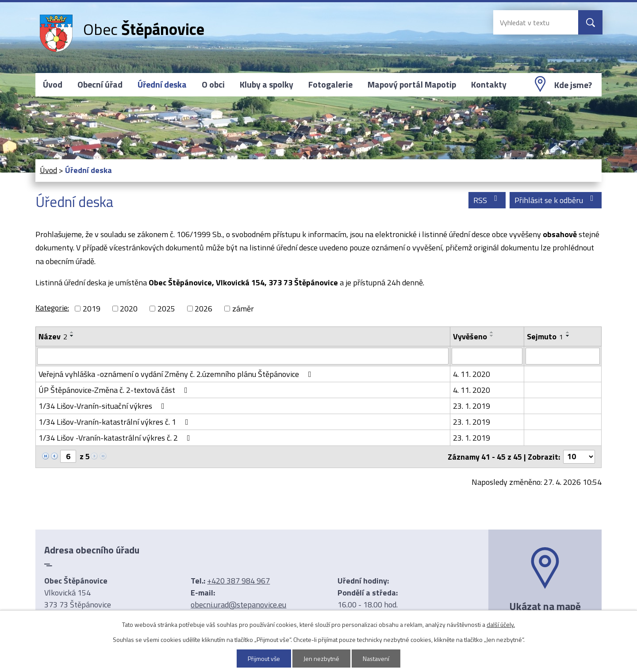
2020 (129, 309)
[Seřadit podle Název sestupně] (72, 336)
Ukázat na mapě (545, 606)
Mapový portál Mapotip (412, 84)
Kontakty (489, 84)
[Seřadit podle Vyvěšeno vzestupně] (492, 332)
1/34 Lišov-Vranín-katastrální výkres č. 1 (115, 422)
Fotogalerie (330, 84)
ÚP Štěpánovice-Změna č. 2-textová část (115, 390)
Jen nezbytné (322, 659)
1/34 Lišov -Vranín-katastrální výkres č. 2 (116, 438)
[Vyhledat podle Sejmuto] (563, 356)
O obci (213, 84)
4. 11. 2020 (472, 374)
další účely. (501, 624)
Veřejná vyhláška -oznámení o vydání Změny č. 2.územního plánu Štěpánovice (177, 374)
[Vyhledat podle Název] (243, 356)
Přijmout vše (264, 659)
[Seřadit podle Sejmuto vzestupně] (568, 332)
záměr (243, 309)
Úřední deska (162, 84)
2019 (92, 309)
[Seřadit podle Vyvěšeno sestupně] (492, 336)
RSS (487, 200)
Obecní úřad (100, 84)
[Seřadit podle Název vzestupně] (72, 332)
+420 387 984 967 (238, 581)
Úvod (53, 84)
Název (53, 336)
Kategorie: (52, 308)
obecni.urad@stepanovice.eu (238, 605)
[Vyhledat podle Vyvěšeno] (487, 356)
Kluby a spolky (267, 84)
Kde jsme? (573, 85)
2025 (166, 309)
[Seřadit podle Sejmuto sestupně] (568, 336)
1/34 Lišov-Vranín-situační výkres (103, 406)
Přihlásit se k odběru (556, 200)
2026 (203, 309)
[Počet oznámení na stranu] (579, 457)
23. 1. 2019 (472, 406)
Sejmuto (545, 336)
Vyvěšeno (470, 336)
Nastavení (376, 659)
